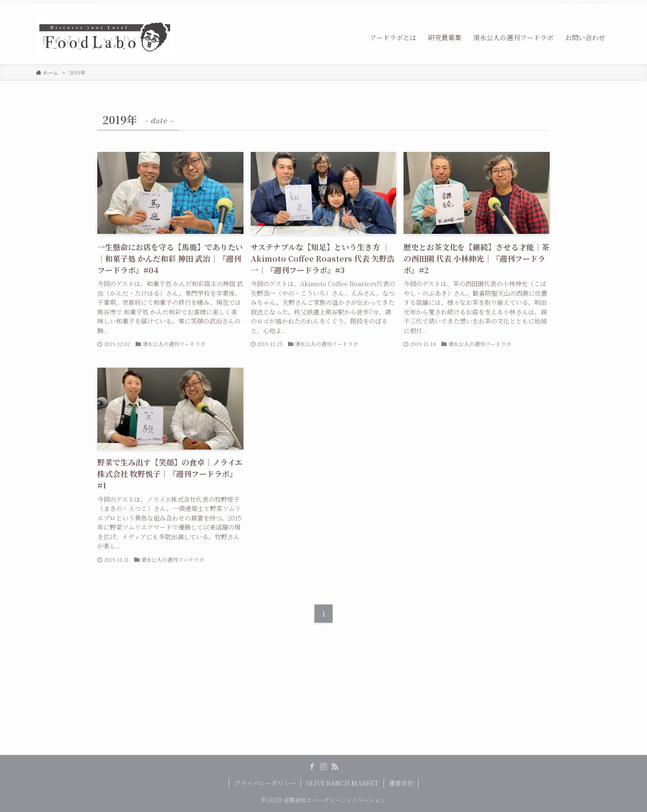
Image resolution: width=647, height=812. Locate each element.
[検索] (605, 5)
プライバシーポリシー (265, 783)
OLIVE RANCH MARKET (342, 783)
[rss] (592, 5)
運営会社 (401, 783)
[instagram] (580, 5)
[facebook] (567, 5)
